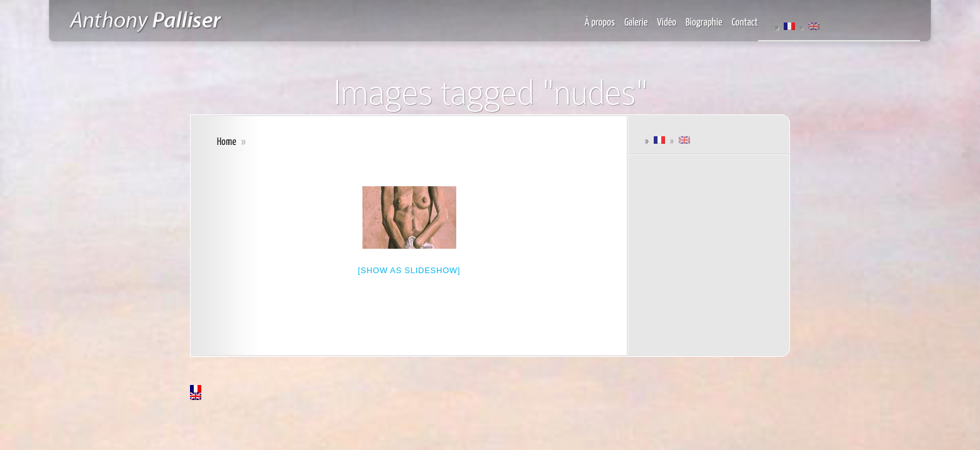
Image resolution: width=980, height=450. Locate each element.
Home (227, 142)
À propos (600, 23)
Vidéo (667, 23)
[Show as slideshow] (409, 270)
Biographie (704, 23)
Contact (745, 23)
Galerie (636, 23)
